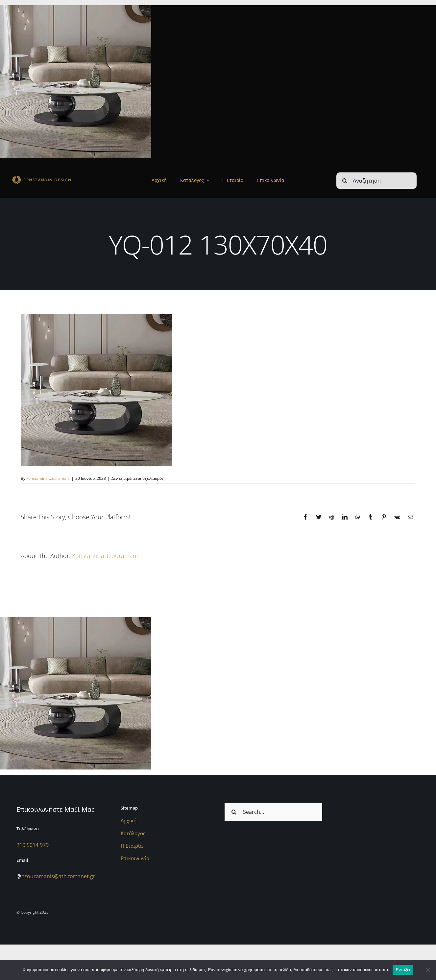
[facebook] (398, 911)
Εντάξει (403, 970)
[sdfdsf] (53, 177)
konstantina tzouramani (48, 478)
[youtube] (423, 911)
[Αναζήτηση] (376, 181)
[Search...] (273, 812)
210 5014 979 (33, 845)
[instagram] (386, 911)
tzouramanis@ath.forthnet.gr (59, 876)
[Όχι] (428, 970)
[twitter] (411, 911)
